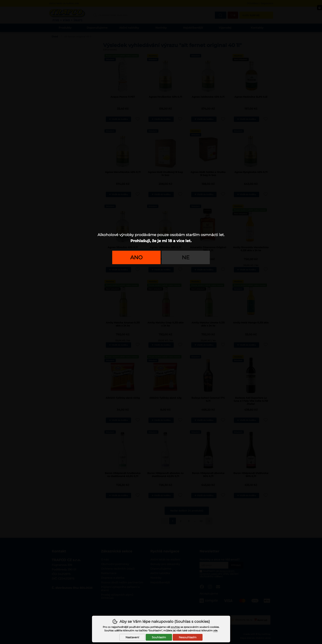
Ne (186, 257)
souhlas (175, 627)
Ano (136, 257)
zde (215, 631)
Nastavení (132, 637)
